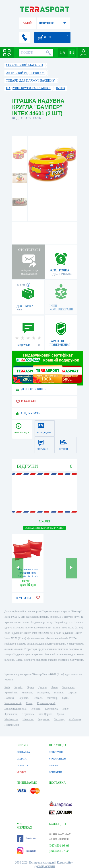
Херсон (72, 693)
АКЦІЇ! (27, 23)
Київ (7, 687)
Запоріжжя (68, 687)
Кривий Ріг (11, 693)
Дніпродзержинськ (15, 709)
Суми (65, 698)
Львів (54, 687)
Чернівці (35, 709)
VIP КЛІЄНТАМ (58, 759)
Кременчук (51, 709)
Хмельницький (13, 703)
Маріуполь (43, 693)
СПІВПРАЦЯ (56, 752)
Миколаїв (27, 693)
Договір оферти (44, 866)
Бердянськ (44, 719)
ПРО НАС (54, 765)
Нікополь (28, 719)
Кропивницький (46, 703)
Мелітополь (11, 719)
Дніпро (42, 687)
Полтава (9, 698)
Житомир (52, 698)
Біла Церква (45, 714)
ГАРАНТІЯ (22, 765)
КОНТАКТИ (55, 772)
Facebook (26, 838)
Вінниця (59, 693)
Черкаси (37, 698)
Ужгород (59, 719)
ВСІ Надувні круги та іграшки (44, 528)
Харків (18, 687)
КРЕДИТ (21, 772)
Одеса (30, 687)
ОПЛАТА (22, 759)
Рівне (29, 703)
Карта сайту (65, 863)
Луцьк (60, 714)
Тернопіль (28, 714)
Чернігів (23, 698)
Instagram (27, 851)
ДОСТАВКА (23, 752)
